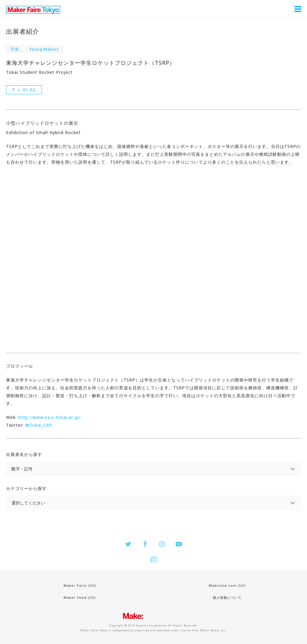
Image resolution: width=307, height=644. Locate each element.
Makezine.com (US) (227, 585)
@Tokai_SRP (39, 425)
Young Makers (44, 49)
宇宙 (15, 49)
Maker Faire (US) (80, 585)
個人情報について (227, 597)
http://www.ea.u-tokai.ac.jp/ (50, 417)
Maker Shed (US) (80, 597)
